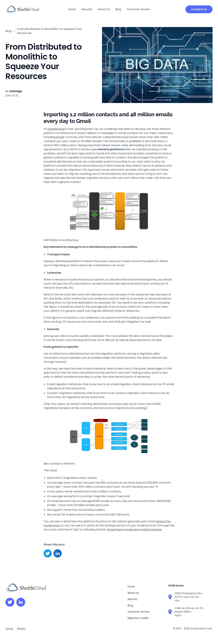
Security (87, 9)
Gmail (60, 137)
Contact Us (199, 9)
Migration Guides (138, 618)
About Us (104, 9)
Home (72, 9)
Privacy (21, 629)
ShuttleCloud (56, 129)
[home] (22, 9)
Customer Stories (138, 9)
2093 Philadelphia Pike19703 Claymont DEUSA (188, 597)
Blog (118, 9)
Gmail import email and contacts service (134, 530)
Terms (9, 629)
